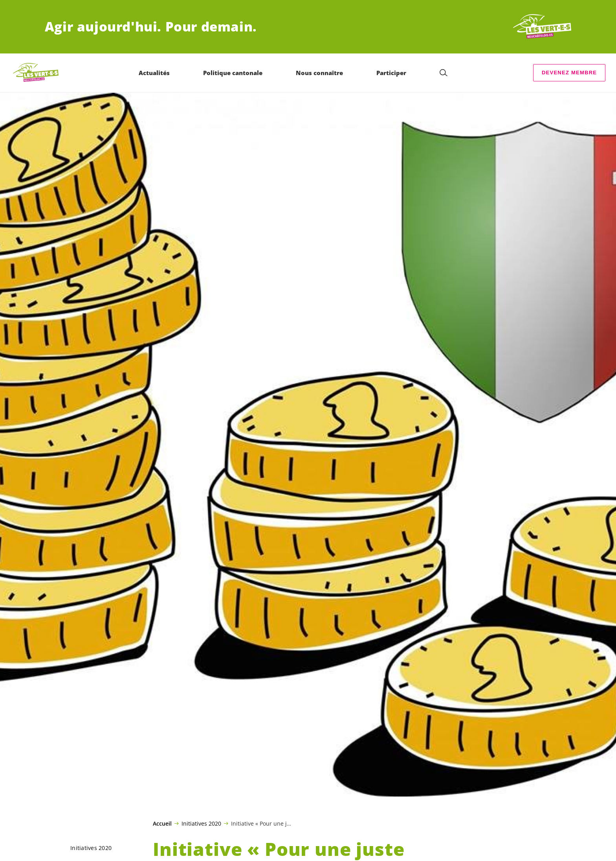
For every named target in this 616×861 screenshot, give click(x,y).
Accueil (162, 824)
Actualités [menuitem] (154, 73)
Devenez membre (569, 73)
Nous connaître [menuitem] (319, 73)
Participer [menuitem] (391, 73)
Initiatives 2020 (201, 823)
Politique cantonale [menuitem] (233, 73)
